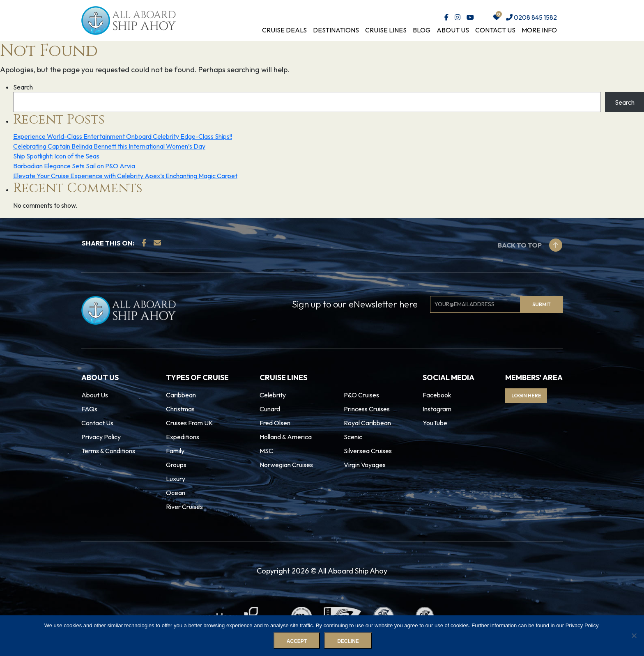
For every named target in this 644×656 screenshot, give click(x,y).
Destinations (336, 30)
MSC (266, 451)
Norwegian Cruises (286, 465)
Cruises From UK (190, 423)
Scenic (353, 437)
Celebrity (273, 395)
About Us (453, 30)
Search (23, 87)
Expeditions (183, 437)
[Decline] (634, 636)
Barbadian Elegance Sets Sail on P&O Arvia (74, 166)
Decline (349, 642)
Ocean (176, 493)
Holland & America (286, 437)
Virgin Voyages (365, 465)
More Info (539, 30)
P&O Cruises (361, 395)
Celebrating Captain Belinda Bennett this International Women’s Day (109, 146)
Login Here (532, 396)
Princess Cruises (367, 409)
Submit (542, 304)
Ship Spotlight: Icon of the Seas (56, 156)
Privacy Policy (101, 437)
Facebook (437, 395)
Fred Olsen (275, 423)
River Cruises (184, 507)
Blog (422, 30)
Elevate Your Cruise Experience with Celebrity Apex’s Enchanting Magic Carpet (125, 176)
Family (175, 451)
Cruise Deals (284, 30)
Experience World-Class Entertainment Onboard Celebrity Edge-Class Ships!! (123, 136)
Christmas (180, 409)
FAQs (89, 409)
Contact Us (495, 30)
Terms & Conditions (108, 451)
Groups (176, 465)
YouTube (435, 423)
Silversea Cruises (368, 451)
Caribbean (181, 395)
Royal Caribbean (367, 423)
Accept (298, 642)
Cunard (270, 409)
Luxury (176, 479)
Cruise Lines (386, 30)
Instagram (437, 409)
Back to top (530, 245)
